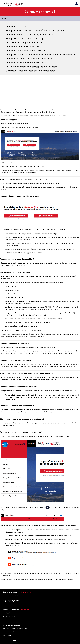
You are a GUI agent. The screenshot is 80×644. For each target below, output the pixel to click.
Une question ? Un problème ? (16, 610)
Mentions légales (7, 635)
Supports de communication (11, 620)
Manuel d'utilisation (8, 613)
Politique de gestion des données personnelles (16, 629)
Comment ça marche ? (9, 616)
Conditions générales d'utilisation (12, 625)
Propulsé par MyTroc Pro (11, 601)
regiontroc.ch (24, 124)
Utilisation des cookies (9, 632)
